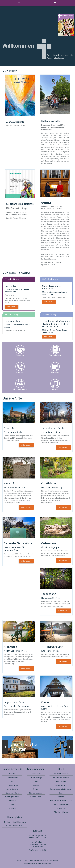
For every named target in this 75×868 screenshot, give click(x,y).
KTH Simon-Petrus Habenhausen (15, 822)
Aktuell (36, 781)
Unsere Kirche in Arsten (24, 747)
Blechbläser (61, 797)
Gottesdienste (36, 774)
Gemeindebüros (12, 778)
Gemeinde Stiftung (12, 793)
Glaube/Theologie (36, 778)
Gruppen (36, 789)
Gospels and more (61, 785)
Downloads (12, 808)
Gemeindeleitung (12, 789)
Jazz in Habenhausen (61, 804)
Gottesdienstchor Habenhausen (61, 789)
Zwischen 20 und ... (36, 797)
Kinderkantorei (61, 781)
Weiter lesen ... (64, 726)
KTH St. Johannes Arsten (15, 826)
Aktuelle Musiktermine (61, 774)
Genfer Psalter (61, 808)
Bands (61, 793)
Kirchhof (12, 781)
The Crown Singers (61, 812)
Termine (36, 785)
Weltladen (12, 801)
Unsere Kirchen (12, 785)
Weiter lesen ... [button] (26, 445)
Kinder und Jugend (36, 793)
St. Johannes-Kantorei (61, 778)
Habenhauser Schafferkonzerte (61, 801)
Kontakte (12, 774)
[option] (37, 747)
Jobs (12, 804)
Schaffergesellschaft (12, 797)
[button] (5, 747)
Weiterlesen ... (12, 307)
